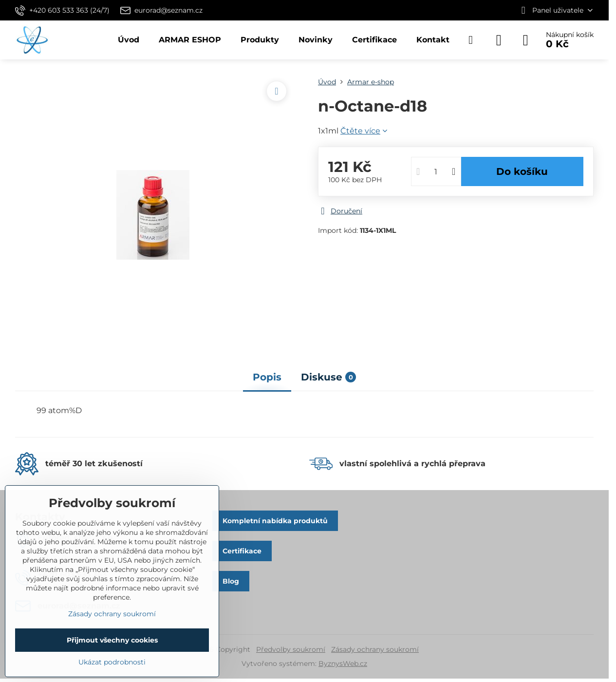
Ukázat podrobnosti (112, 662)
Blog (231, 581)
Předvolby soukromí (291, 649)
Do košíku (522, 171)
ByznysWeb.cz (343, 663)
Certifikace (242, 551)
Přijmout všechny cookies (112, 640)
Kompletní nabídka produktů (275, 521)
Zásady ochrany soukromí (375, 649)
